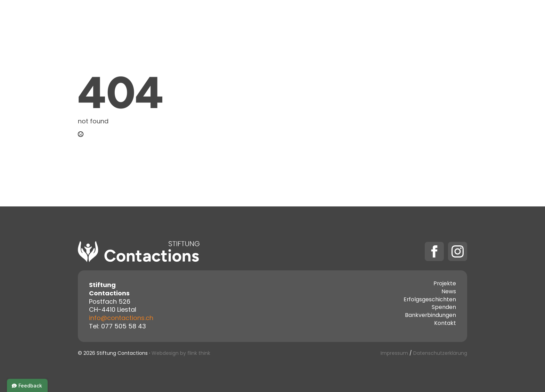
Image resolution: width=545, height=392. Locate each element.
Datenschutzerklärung (440, 354)
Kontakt (342, 18)
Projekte (257, 18)
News (449, 292)
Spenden (382, 18)
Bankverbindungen (430, 316)
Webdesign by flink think (181, 354)
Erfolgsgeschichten (430, 300)
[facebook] (434, 251)
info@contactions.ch (121, 318)
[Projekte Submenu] (276, 18)
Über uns (303, 18)
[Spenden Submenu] (402, 18)
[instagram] (458, 251)
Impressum (394, 354)
